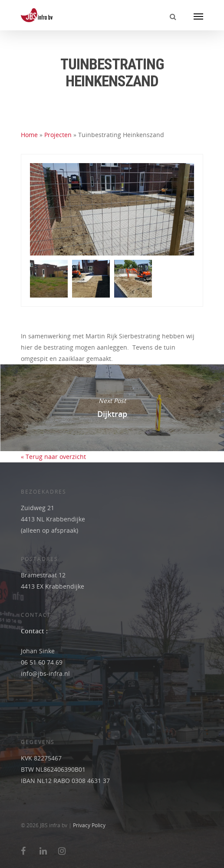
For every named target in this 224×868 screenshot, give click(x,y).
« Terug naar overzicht (53, 457)
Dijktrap (112, 408)
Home (29, 135)
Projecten (58, 135)
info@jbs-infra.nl (45, 673)
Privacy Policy (89, 825)
